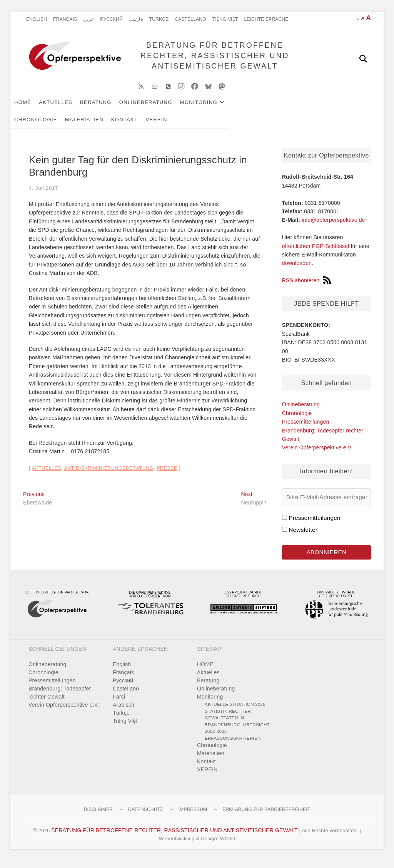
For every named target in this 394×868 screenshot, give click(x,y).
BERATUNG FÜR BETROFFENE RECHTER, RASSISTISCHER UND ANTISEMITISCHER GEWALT (212, 58)
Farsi (119, 704)
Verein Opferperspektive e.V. (317, 454)
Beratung (109, 108)
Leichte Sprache (266, 19)
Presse (167, 474)
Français (65, 19)
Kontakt (40, 126)
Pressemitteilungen (306, 428)
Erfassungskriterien (233, 746)
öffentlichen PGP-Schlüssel (316, 252)
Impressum (193, 817)
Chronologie (266, 108)
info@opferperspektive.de (333, 226)
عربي (88, 19)
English (37, 19)
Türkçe (159, 19)
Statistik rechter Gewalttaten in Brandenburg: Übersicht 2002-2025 (237, 729)
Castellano (190, 19)
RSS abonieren (307, 287)
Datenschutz (146, 817)
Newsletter (303, 536)
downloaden (297, 269)
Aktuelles (68, 108)
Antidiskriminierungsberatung (109, 474)
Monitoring (211, 108)
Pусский (111, 19)
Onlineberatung (159, 108)
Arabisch (124, 712)
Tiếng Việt (225, 19)
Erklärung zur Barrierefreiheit (266, 817)
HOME (35, 108)
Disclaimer (98, 817)
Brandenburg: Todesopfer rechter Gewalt (60, 700)
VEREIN (72, 126)
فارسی (136, 19)
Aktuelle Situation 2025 (235, 712)
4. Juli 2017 (43, 194)
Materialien (315, 108)
